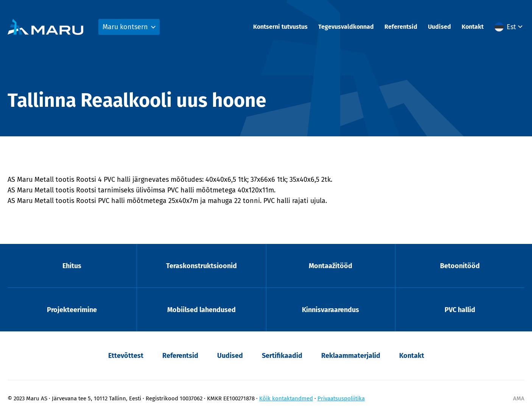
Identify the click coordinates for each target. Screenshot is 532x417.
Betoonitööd (460, 266)
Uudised (439, 27)
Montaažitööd (331, 266)
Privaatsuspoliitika (341, 398)
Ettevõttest (126, 356)
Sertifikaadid (282, 356)
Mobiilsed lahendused (201, 310)
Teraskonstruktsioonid (201, 266)
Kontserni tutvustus (280, 27)
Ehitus (72, 266)
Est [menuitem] (511, 27)
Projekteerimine (72, 310)
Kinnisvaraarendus (331, 310)
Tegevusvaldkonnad (346, 27)
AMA (519, 398)
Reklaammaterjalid (351, 356)
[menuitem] (509, 27)
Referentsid (401, 27)
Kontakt (473, 27)
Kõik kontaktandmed (286, 398)
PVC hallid (460, 310)
